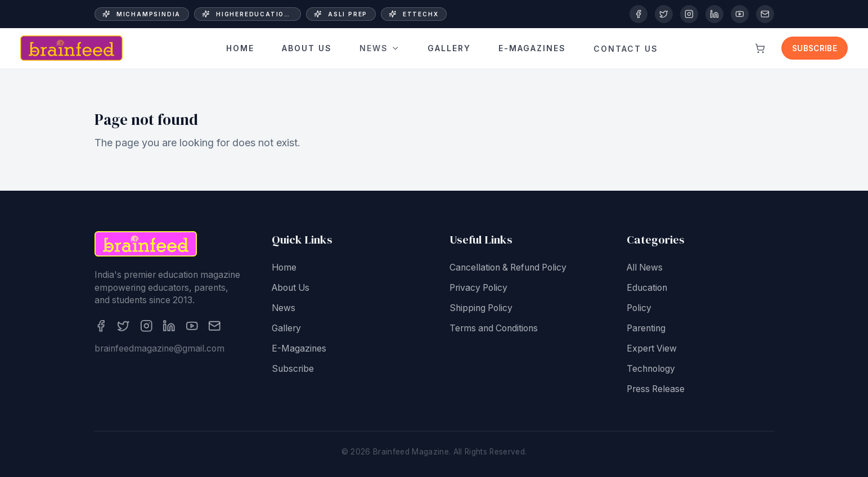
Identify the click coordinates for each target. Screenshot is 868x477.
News (379, 48)
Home (240, 49)
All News (645, 269)
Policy (639, 309)
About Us (307, 49)
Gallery (449, 45)
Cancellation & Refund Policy (508, 269)
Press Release (656, 390)
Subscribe (815, 48)
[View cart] (760, 48)
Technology (651, 370)
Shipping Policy (481, 309)
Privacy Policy (478, 289)
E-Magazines (299, 350)
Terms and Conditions (494, 329)
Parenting (646, 329)
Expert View (652, 350)
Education (647, 289)
